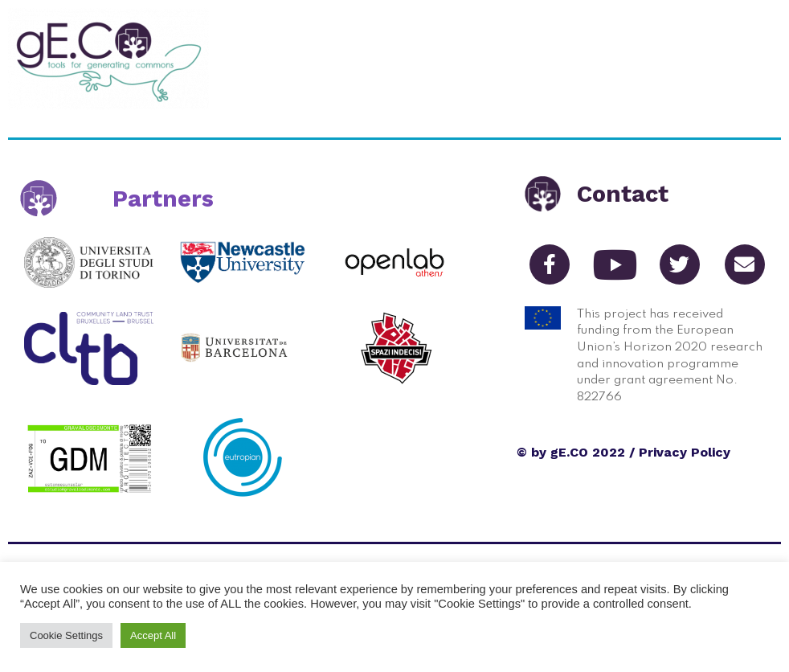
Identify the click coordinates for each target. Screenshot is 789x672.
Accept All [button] (153, 635)
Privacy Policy (685, 452)
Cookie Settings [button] (66, 635)
